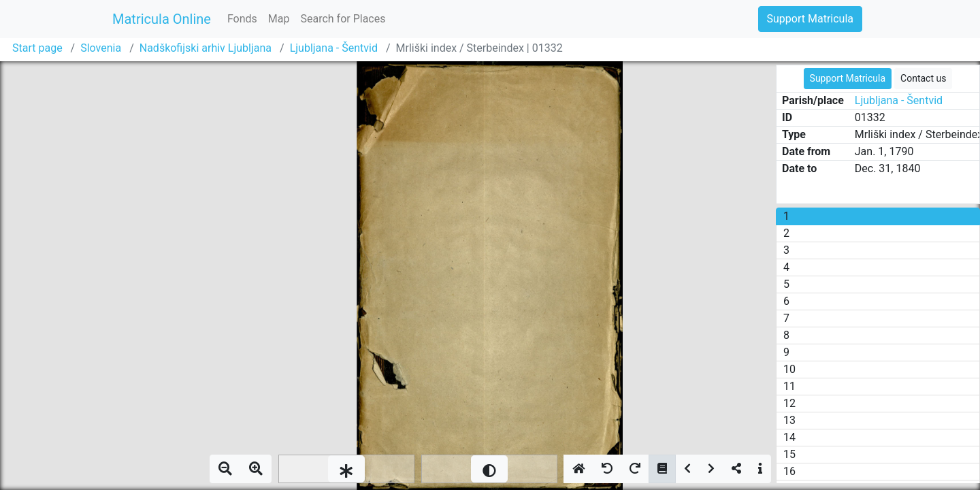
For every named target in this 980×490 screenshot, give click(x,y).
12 (789, 403)
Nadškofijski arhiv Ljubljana (206, 48)
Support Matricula (810, 19)
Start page (37, 48)
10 (789, 369)
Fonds (242, 19)
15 (789, 454)
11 (789, 386)
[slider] (346, 469)
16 (789, 471)
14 (789, 437)
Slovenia (101, 48)
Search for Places (343, 19)
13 (789, 420)
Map (279, 19)
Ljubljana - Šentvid (334, 48)
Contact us (923, 78)
